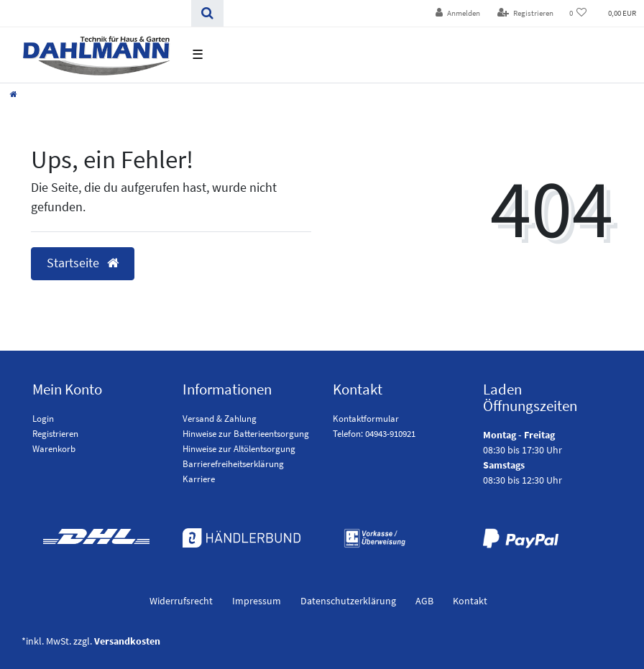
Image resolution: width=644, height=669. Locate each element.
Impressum (257, 601)
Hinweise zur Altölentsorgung (239, 449)
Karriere (199, 479)
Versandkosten (127, 641)
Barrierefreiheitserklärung (233, 464)
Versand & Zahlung (220, 419)
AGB (424, 601)
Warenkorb (54, 449)
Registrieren (55, 434)
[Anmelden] (458, 13)
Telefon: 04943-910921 (374, 434)
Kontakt (470, 601)
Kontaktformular (366, 419)
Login (43, 419)
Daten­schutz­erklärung (348, 601)
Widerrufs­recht (181, 601)
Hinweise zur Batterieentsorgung (246, 434)
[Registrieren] (525, 13)
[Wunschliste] (578, 13)
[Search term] (96, 13)
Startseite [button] (83, 263)
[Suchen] (207, 13)
